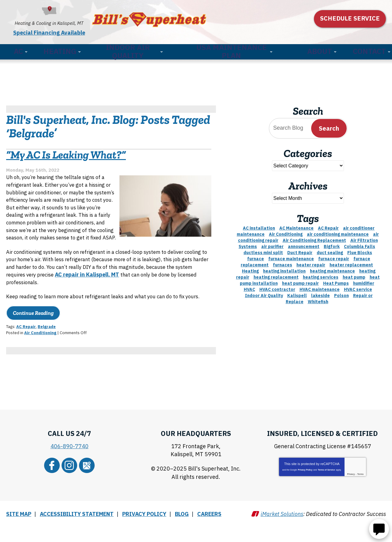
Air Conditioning (40, 354)
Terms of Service (326, 490)
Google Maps (84, 484)
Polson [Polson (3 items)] (341, 293)
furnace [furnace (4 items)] (256, 257)
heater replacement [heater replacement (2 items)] (351, 263)
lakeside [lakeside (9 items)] (320, 293)
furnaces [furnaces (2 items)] (283, 263)
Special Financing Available (63, 31)
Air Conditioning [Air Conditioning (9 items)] (286, 232)
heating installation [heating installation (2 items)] (284, 269)
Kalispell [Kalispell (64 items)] (297, 293)
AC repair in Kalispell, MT (145, 287)
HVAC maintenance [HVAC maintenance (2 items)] (320, 287)
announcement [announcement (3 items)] (304, 244)
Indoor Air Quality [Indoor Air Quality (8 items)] (264, 293)
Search (329, 126)
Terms (361, 495)
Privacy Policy (305, 490)
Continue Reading (33, 335)
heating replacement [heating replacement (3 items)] (276, 275)
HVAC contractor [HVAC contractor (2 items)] (277, 287)
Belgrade (47, 348)
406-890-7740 (70, 467)
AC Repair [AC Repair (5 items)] (328, 226)
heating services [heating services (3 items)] (321, 275)
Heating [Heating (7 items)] (250, 269)
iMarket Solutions (282, 529)
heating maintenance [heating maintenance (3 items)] (332, 269)
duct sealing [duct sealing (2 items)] (330, 250)
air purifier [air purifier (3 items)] (272, 244)
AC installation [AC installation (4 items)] (259, 226)
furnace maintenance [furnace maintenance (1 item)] (291, 257)
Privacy (351, 495)
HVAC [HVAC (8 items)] (249, 287)
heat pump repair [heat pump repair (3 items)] (300, 281)
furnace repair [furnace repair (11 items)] (334, 257)
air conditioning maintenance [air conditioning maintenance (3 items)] (338, 232)
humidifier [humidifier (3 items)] (364, 281)
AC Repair (26, 348)
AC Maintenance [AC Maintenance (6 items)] (296, 226)
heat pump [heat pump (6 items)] (354, 275)
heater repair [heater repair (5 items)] (311, 263)
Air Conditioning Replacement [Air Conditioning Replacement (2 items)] (314, 238)
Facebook (55, 484)
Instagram (70, 484)
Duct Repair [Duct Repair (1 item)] (300, 250)
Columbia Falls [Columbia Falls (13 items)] (360, 244)
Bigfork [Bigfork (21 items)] (332, 244)
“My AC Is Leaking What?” (66, 156)
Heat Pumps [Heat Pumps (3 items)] (336, 281)
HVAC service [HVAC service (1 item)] (358, 287)
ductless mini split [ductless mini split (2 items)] (263, 250)
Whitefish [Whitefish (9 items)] (318, 300)
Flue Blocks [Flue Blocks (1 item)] (360, 250)
